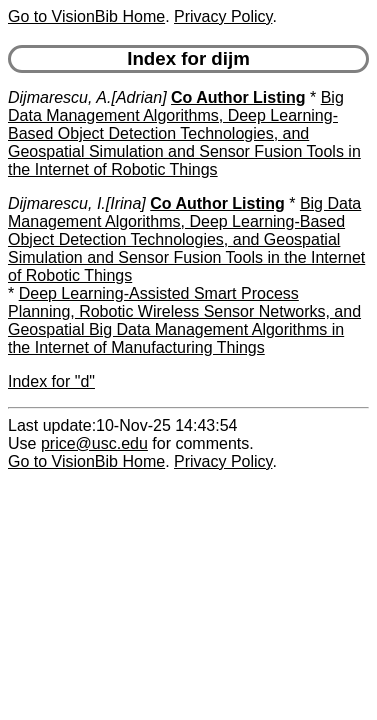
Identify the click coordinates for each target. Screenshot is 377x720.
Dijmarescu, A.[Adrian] (87, 97)
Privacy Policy (223, 16)
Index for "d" (51, 381)
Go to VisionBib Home (86, 16)
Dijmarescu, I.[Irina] (77, 203)
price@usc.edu (94, 443)
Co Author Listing (238, 97)
